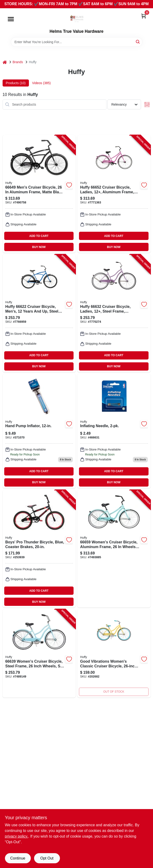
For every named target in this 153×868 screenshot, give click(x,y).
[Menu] (11, 19)
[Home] (5, 62)
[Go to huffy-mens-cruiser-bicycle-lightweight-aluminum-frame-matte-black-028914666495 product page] (39, 194)
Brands (18, 62)
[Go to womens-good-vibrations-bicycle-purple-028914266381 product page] (114, 653)
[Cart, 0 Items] (144, 16)
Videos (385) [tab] (41, 83)
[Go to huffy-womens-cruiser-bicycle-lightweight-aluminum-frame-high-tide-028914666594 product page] (114, 549)
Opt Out (47, 858)
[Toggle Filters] (147, 105)
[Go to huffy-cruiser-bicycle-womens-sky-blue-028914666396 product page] (39, 653)
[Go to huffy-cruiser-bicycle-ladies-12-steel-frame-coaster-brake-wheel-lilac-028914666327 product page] (114, 313)
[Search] (138, 42)
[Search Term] (77, 42)
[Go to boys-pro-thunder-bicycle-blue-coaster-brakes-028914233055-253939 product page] (39, 549)
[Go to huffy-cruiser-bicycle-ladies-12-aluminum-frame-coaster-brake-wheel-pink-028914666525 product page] (114, 194)
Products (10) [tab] (16, 83)
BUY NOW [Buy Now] (39, 247)
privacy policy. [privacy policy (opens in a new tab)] (17, 836)
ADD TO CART (39, 236)
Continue (18, 858)
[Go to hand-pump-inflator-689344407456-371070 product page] (39, 431)
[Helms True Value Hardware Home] (77, 19)
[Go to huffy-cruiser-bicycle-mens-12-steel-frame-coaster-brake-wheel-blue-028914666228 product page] (39, 313)
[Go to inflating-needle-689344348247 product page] (114, 431)
